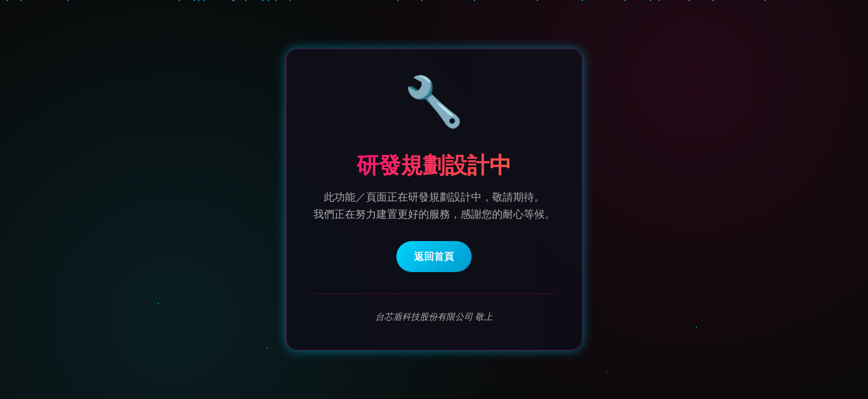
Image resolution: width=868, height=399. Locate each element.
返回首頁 (434, 257)
